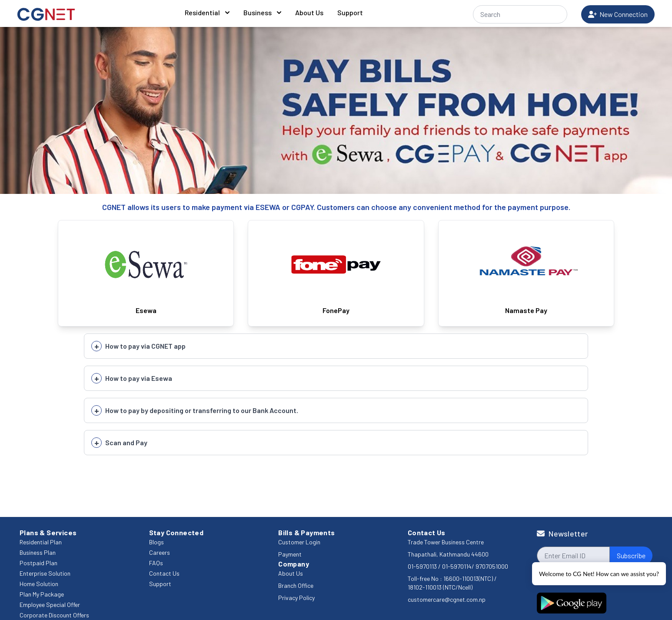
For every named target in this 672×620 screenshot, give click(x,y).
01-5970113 (423, 566)
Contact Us (164, 573)
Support (350, 12)
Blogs (156, 542)
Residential (207, 12)
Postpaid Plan (38, 563)
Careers (160, 552)
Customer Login (299, 542)
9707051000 (492, 566)
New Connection (618, 14)
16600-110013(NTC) (468, 578)
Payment (290, 554)
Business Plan (38, 552)
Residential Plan (41, 542)
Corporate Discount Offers (54, 615)
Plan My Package (42, 594)
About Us (309, 12)
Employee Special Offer (50, 605)
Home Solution (39, 584)
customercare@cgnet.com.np (447, 599)
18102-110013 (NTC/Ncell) (440, 587)
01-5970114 (457, 566)
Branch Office (296, 585)
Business (262, 12)
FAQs (156, 563)
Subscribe (631, 555)
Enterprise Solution (45, 573)
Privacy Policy (296, 598)
